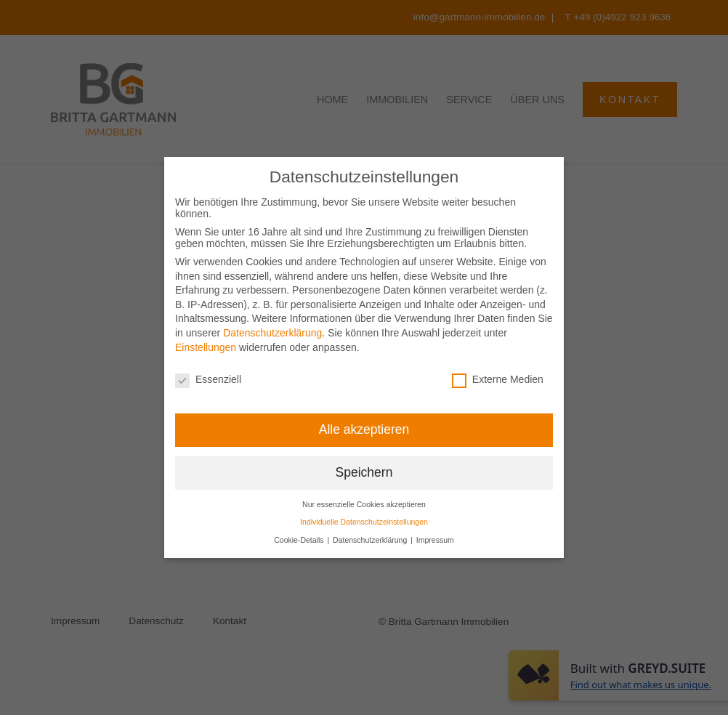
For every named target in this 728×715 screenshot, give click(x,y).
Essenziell (208, 379)
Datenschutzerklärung (272, 333)
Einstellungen (206, 347)
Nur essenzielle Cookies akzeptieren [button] (364, 504)
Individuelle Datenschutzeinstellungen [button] (364, 522)
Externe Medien (498, 379)
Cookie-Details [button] (300, 540)
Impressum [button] (435, 540)
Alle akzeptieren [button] (364, 429)
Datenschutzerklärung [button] (371, 540)
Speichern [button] (364, 472)
